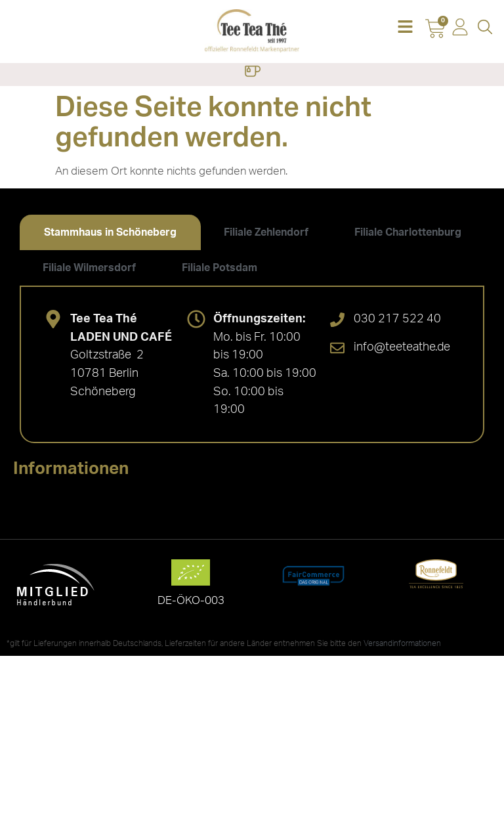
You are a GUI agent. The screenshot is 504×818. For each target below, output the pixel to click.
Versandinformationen (402, 643)
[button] (405, 28)
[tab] (110, 232)
